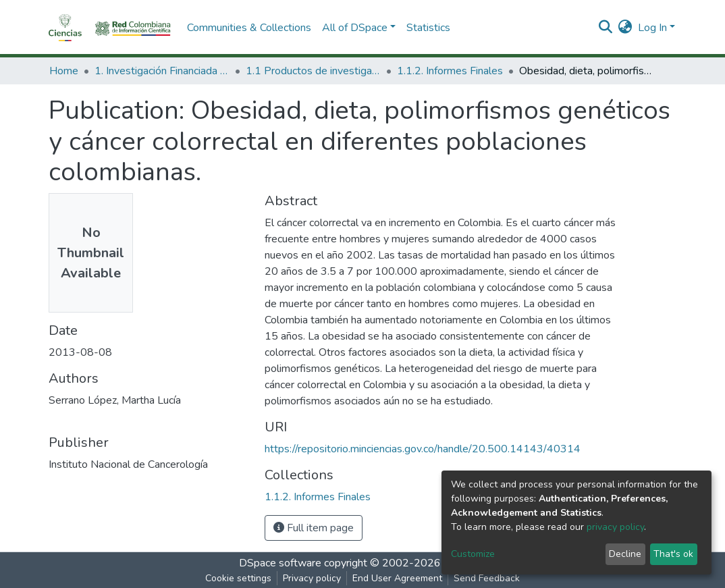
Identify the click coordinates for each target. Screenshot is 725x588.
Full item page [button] (314, 528)
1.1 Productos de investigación (313, 71)
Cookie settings (238, 578)
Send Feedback (487, 578)
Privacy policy (312, 578)
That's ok (673, 554)
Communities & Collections (249, 28)
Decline (625, 554)
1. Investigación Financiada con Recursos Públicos (162, 71)
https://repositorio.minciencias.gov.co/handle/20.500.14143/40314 (423, 449)
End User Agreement (397, 578)
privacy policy (615, 527)
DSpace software (280, 563)
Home (64, 71)
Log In (652, 28)
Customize (473, 554)
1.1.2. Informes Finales (450, 71)
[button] (625, 28)
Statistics (428, 28)
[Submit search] (606, 28)
